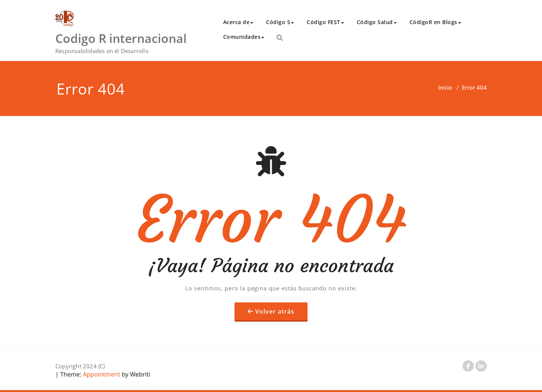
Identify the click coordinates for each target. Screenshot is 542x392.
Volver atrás (275, 311)
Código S (280, 22)
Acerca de (238, 22)
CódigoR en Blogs (435, 22)
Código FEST (325, 22)
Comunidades (244, 37)
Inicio (445, 87)
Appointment (101, 374)
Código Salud (377, 22)
